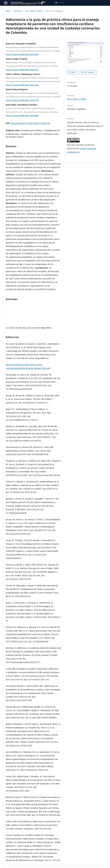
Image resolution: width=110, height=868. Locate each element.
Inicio (8, 11)
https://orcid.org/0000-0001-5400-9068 (22, 115)
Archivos (18, 11)
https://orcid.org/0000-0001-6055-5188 (22, 85)
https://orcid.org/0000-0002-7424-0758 (22, 100)
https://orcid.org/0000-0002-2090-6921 (22, 70)
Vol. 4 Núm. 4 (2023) (34, 11)
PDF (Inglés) (89, 72)
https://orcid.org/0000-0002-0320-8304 (22, 54)
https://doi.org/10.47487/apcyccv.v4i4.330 (30, 123)
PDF (73, 72)
